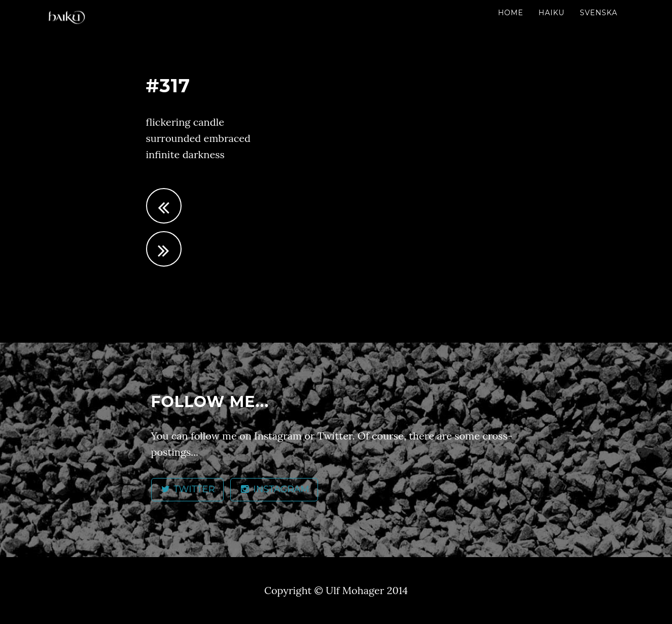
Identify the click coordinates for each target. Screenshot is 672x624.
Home (511, 13)
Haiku (552, 13)
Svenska (598, 13)
